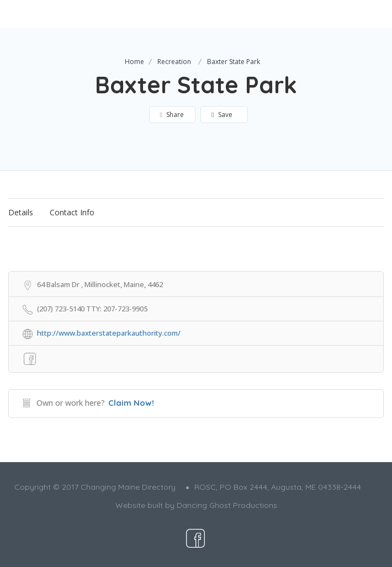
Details (21, 212)
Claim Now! (131, 403)
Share (172, 115)
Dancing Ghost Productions (227, 505)
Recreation (174, 62)
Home (134, 62)
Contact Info (72, 212)
